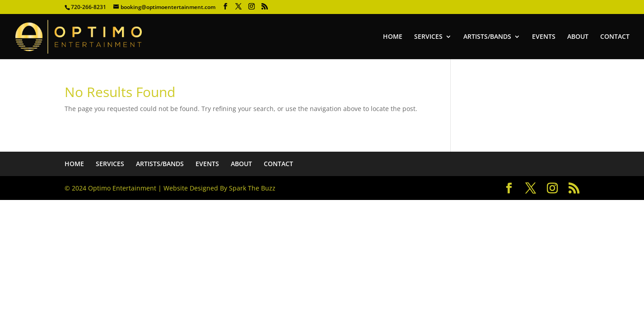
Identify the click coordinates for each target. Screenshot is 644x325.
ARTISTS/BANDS (487, 37)
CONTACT (615, 37)
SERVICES (428, 37)
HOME (393, 37)
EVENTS (544, 37)
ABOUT (578, 37)
